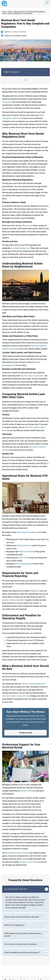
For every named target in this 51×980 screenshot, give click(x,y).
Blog (10, 12)
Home (4, 12)
